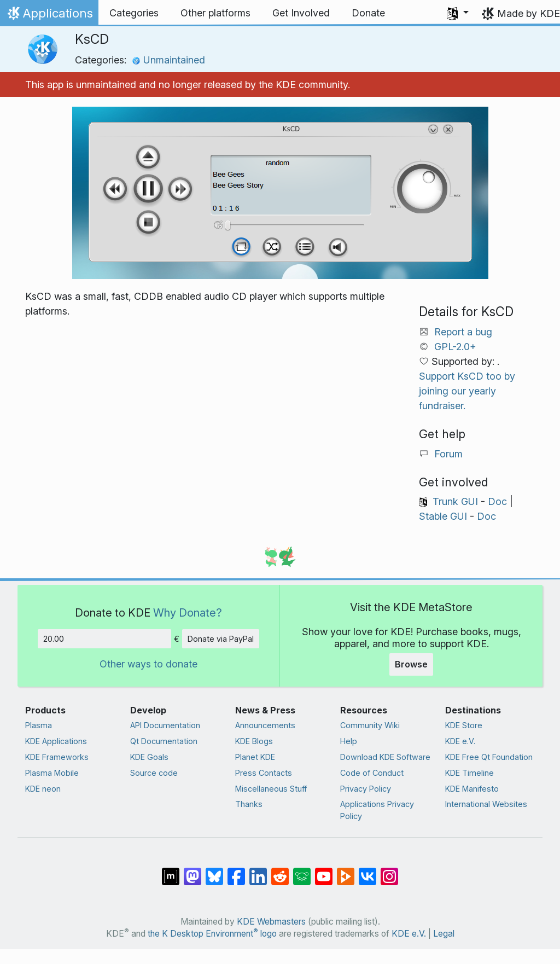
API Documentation (165, 725)
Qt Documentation (164, 741)
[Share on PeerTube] (346, 871)
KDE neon (43, 789)
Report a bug (463, 332)
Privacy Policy (366, 789)
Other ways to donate (148, 664)
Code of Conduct (372, 773)
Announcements (265, 725)
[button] (458, 13)
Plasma (39, 725)
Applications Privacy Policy (377, 810)
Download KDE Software (385, 757)
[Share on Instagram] (389, 871)
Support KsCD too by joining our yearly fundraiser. (467, 391)
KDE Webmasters (271, 922)
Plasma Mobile (52, 773)
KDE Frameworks (57, 757)
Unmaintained (168, 60)
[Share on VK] (367, 871)
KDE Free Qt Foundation (489, 757)
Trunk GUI (455, 501)
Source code (154, 773)
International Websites (486, 804)
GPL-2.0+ (455, 347)
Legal (444, 934)
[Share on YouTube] (324, 871)
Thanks (249, 804)
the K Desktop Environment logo (212, 934)
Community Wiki (370, 725)
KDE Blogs (254, 741)
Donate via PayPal (221, 639)
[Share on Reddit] (280, 871)
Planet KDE (255, 757)
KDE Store (464, 725)
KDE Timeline (469, 773)
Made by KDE (529, 13)
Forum (448, 454)
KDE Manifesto (472, 789)
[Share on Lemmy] (302, 871)
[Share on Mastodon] (192, 871)
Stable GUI (443, 516)
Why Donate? (188, 612)
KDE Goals (149, 757)
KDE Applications (56, 741)
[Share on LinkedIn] (258, 871)
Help (349, 741)
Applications (49, 16)
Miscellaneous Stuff (271, 789)
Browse (411, 664)
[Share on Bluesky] (214, 871)
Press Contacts (264, 773)
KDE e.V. (460, 741)
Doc (497, 501)
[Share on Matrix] (171, 871)
